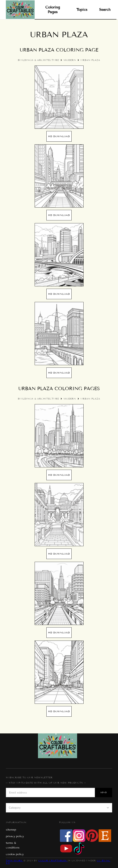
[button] (59, 808)
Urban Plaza (90, 60)
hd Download (59, 136)
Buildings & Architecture (38, 60)
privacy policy (15, 836)
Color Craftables (53, 860)
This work (15, 860)
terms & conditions (13, 845)
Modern (70, 60)
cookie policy (15, 854)
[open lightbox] (59, 97)
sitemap (11, 830)
